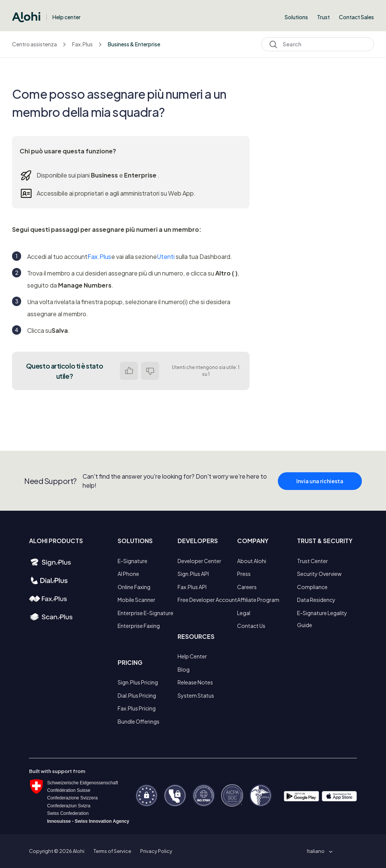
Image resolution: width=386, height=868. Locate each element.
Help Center (192, 656)
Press (244, 574)
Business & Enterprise (134, 44)
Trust (323, 17)
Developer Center (199, 561)
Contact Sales (356, 17)
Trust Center (312, 561)
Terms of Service (112, 851)
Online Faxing (134, 587)
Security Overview (319, 574)
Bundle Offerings (139, 721)
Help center (67, 17)
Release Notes (195, 682)
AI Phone (128, 574)
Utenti (166, 256)
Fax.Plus (82, 44)
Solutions (296, 17)
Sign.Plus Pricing (138, 682)
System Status (196, 695)
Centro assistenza (34, 44)
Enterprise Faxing (139, 626)
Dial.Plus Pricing (137, 695)
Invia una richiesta (320, 487)
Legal (244, 613)
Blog (184, 669)
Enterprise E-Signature (146, 613)
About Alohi (252, 561)
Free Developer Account (207, 600)
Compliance (312, 587)
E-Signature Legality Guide (322, 619)
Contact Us (251, 626)
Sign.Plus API (193, 574)
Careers (247, 587)
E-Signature (132, 561)
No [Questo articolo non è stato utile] (150, 371)
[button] (318, 851)
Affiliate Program (258, 600)
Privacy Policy (156, 851)
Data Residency (316, 600)
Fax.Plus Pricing (137, 708)
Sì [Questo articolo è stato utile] (129, 371)
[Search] (318, 44)
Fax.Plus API (192, 587)
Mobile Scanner (136, 600)
